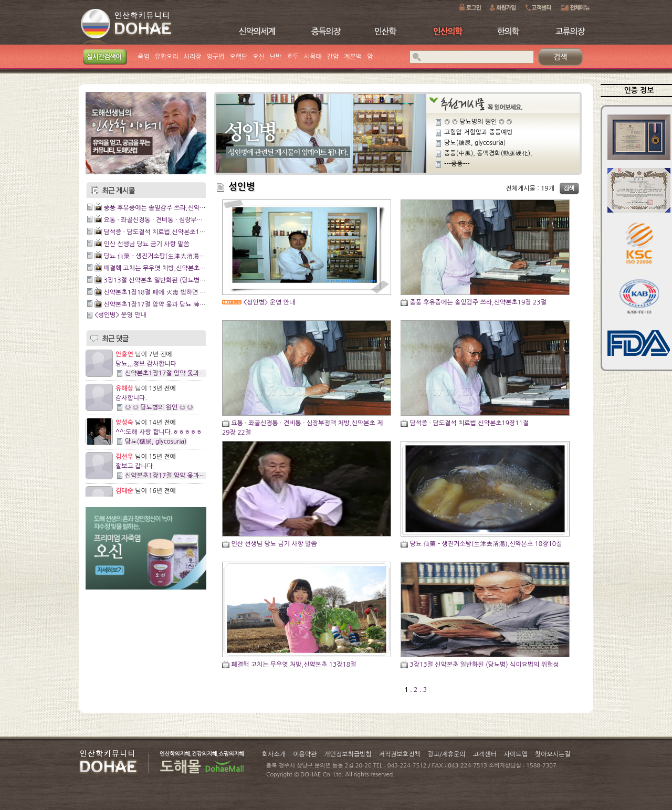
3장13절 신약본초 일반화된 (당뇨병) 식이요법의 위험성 (178, 280)
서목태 (313, 57)
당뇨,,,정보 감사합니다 (146, 364)
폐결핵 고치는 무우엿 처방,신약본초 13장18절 (166, 268)
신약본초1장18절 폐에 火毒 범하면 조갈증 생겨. (168, 292)
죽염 (144, 57)
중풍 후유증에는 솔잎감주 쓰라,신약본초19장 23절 (172, 208)
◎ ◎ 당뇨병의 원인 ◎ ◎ (159, 407)
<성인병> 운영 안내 (120, 315)
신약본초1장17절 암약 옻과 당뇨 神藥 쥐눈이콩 (167, 304)
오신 (259, 57)
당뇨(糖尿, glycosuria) (156, 441)
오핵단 (238, 57)
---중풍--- (457, 164)
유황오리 (167, 57)
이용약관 (305, 754)
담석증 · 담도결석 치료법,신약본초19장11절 (163, 232)
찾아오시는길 (553, 754)
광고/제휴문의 (446, 754)
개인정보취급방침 (348, 754)
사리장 (193, 57)
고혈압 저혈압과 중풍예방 (479, 132)
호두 (293, 57)
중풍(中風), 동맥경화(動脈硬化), (488, 153)
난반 (276, 57)
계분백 (353, 57)
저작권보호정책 (400, 754)
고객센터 (485, 754)
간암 (333, 57)
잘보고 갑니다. (135, 466)
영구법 (216, 57)
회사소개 (274, 754)
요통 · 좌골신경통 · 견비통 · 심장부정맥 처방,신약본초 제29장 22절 (194, 220)
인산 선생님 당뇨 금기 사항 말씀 (146, 244)
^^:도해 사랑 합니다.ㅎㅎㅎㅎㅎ (159, 432)
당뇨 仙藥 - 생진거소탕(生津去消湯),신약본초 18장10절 (180, 256)
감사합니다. (131, 398)
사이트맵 (516, 754)
